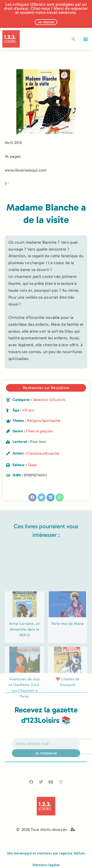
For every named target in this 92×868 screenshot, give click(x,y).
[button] (86, 39)
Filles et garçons (39, 431)
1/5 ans (28, 410)
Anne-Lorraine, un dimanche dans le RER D (24, 659)
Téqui (33, 465)
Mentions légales (46, 865)
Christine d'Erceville (43, 454)
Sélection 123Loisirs (49, 400)
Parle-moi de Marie (67, 653)
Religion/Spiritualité (44, 421)
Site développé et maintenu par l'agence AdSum (46, 853)
